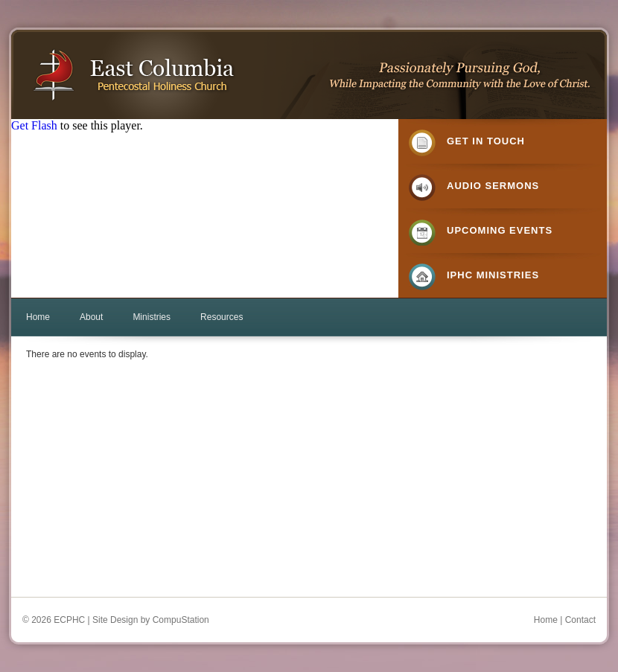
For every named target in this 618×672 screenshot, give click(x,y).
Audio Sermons (493, 186)
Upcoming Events (500, 230)
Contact (580, 620)
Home (38, 317)
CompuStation (181, 620)
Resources (222, 317)
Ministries (152, 317)
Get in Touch (486, 141)
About (91, 317)
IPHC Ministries (493, 275)
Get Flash (34, 125)
